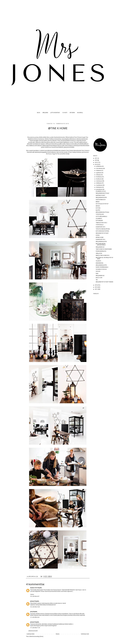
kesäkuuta (99, 179)
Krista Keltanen (52, 152)
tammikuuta (99, 189)
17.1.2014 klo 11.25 (35, 628)
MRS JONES (45, 113)
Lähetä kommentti (33, 631)
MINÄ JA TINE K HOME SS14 (102, 255)
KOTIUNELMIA (99, 221)
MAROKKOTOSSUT (100, 195)
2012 (96, 287)
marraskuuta (99, 168)
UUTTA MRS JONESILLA (101, 216)
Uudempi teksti (30, 634)
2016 (96, 160)
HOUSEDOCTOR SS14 (101, 269)
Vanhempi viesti (85, 634)
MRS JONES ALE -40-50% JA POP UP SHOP (104, 258)
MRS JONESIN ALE (100, 247)
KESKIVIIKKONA (100, 263)
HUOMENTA (99, 218)
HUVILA (98, 235)
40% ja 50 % (99, 253)
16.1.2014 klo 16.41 (35, 607)
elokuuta (98, 175)
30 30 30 (98, 271)
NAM (97, 273)
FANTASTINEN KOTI (101, 200)
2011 (96, 289)
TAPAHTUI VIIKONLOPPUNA (103, 229)
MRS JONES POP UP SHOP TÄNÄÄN (104, 282)
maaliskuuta (99, 185)
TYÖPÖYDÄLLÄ (100, 225)
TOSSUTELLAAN (100, 214)
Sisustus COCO (34, 588)
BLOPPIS (98, 210)
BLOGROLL (80, 113)
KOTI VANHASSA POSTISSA (102, 231)
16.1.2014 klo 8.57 (35, 596)
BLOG (39, 113)
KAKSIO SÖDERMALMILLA (102, 267)
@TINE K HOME (100, 237)
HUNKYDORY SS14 (100, 227)
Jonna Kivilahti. (70, 147)
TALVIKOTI (98, 261)
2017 (96, 158)
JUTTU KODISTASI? (55, 113)
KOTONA (98, 208)
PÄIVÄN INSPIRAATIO (101, 251)
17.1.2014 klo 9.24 (35, 617)
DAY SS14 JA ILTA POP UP (102, 204)
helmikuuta (99, 187)
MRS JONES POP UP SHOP (102, 233)
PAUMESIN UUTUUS (101, 191)
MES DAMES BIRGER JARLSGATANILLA (101, 244)
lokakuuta (99, 170)
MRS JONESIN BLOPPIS (101, 197)
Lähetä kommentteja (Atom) (36, 636)
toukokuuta (99, 181)
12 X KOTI (65, 113)
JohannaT (33, 601)
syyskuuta (99, 173)
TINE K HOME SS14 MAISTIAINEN (104, 249)
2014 (96, 164)
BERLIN (98, 202)
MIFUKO (98, 206)
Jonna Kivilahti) (54, 150)
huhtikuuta (99, 183)
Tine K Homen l (78, 137)
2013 (96, 285)
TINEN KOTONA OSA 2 (101, 223)
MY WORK (72, 113)
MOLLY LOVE (99, 278)
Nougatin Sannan (39, 140)
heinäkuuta (99, 177)
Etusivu (58, 634)
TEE (97, 280)
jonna (32, 612)
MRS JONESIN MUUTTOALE (102, 193)
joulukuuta (99, 166)
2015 (96, 162)
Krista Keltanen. (59, 147)
